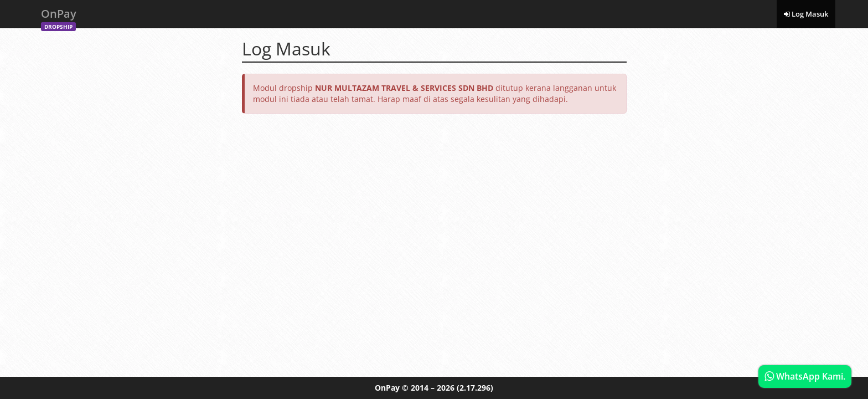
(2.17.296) (475, 388)
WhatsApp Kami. (805, 376)
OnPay (59, 17)
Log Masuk (806, 14)
